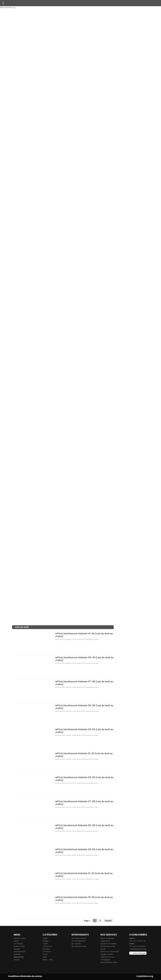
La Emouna (47, 952)
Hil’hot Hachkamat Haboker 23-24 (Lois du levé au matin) (84, 851)
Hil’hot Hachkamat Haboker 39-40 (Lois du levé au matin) (84, 659)
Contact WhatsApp (139, 953)
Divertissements (20, 952)
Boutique (17, 954)
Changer (46, 941)
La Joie (45, 954)
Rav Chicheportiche (87, 639)
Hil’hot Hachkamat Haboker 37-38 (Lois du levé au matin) (84, 683)
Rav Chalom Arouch (79, 938)
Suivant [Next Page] (108, 921)
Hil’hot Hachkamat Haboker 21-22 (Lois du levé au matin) (84, 875)
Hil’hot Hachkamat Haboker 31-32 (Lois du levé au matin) (84, 755)
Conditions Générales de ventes (25, 976)
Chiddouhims (105, 941)
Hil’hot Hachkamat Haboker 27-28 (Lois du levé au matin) (84, 803)
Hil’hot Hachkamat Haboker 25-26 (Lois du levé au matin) (84, 827)
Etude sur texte (60, 639)
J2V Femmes (18, 944)
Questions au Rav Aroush (110, 952)
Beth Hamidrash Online (109, 962)
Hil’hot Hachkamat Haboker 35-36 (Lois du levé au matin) (84, 707)
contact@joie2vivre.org (138, 949)
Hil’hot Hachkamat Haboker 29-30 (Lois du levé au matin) (84, 779)
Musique (17, 949)
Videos (96, 639)
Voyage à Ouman (107, 954)
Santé (45, 957)
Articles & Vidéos (20, 938)
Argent (45, 938)
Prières (16, 941)
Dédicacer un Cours (108, 957)
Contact (17, 960)
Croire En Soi (47, 946)
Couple (45, 944)
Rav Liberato (76, 944)
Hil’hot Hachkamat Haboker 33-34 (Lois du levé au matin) (84, 731)
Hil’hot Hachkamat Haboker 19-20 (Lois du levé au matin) (84, 899)
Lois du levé (76, 639)
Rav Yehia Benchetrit (79, 946)
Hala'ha (69, 639)
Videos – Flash (48, 960)
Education (46, 949)
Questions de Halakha (108, 944)
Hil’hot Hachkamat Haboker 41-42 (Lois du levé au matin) (84, 635)
